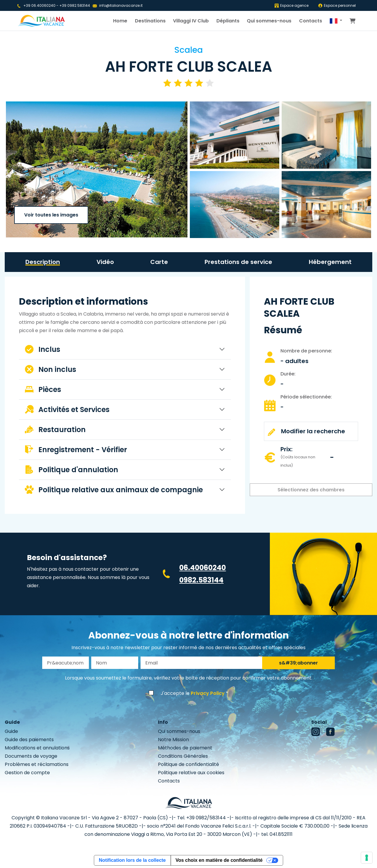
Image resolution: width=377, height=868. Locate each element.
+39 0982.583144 (75, 5)
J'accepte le (193, 693)
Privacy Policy (208, 693)
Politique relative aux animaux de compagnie (114, 490)
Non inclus (50, 369)
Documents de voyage (31, 756)
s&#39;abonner (298, 663)
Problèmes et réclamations (37, 764)
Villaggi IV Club (191, 21)
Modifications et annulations (37, 748)
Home (120, 21)
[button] (336, 21)
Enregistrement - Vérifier (76, 450)
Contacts (311, 21)
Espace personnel (337, 5)
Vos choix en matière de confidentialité (219, 860)
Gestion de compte (27, 773)
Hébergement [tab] (330, 262)
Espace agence (291, 5)
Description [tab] (43, 262)
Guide (11, 731)
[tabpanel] (125, 398)
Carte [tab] (159, 262)
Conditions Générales (183, 756)
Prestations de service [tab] (238, 262)
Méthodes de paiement (185, 748)
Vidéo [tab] (105, 262)
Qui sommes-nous (269, 21)
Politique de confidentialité (188, 764)
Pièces (43, 389)
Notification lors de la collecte (132, 860)
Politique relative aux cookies (191, 773)
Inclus (43, 349)
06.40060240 (203, 568)
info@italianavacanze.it (121, 5)
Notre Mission (173, 740)
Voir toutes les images (51, 215)
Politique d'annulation (71, 470)
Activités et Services (67, 410)
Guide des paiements (29, 740)
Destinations (150, 21)
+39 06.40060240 (39, 5)
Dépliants (228, 21)
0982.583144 (201, 580)
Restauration (55, 430)
